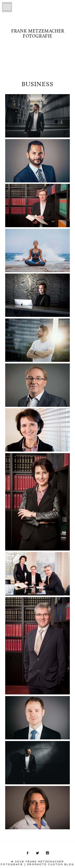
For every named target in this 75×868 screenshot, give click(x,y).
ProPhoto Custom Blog (51, 864)
